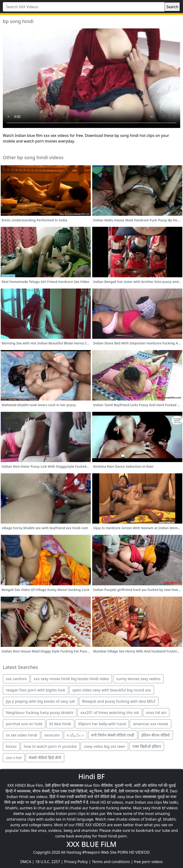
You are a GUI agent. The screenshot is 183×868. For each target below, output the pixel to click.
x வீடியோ (76, 735)
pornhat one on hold (24, 724)
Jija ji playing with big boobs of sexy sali (40, 701)
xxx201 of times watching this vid (110, 713)
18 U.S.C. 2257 (48, 862)
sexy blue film (129, 797)
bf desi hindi (60, 724)
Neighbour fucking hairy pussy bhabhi (40, 713)
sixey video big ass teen (104, 746)
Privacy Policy (76, 862)
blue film (92, 785)
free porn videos (148, 862)
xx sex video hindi (22, 735)
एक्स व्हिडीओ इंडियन (147, 746)
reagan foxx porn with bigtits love (36, 690)
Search (172, 7)
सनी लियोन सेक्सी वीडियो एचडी (113, 735)
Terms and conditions (111, 862)
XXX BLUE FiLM (91, 844)
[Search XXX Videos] (84, 7)
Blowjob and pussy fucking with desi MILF (119, 701)
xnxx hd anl (156, 713)
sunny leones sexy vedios (138, 679)
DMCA (26, 862)
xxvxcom (52, 735)
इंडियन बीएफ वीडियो (156, 735)
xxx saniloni (16, 679)
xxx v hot (14, 758)
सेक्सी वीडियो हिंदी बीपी (45, 758)
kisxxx (11, 746)
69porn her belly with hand (102, 724)
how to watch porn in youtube (50, 746)
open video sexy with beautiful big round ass (112, 690)
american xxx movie (151, 724)
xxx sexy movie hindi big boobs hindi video (71, 679)
